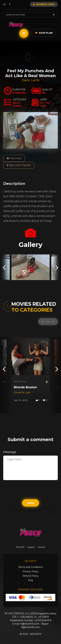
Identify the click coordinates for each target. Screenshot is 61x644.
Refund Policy (31, 576)
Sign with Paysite (19, 165)
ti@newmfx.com (30, 624)
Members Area (44, 4)
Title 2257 (20, 547)
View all (48, 322)
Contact (41, 547)
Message (10, 452)
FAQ (30, 580)
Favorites (14, 158)
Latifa (35, 80)
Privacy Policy (30, 571)
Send (31, 503)
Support (31, 547)
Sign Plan (44, 33)
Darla (26, 80)
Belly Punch (20, 381)
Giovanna (19, 392)
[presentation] (4, 267)
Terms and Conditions (30, 567)
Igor (28, 392)
